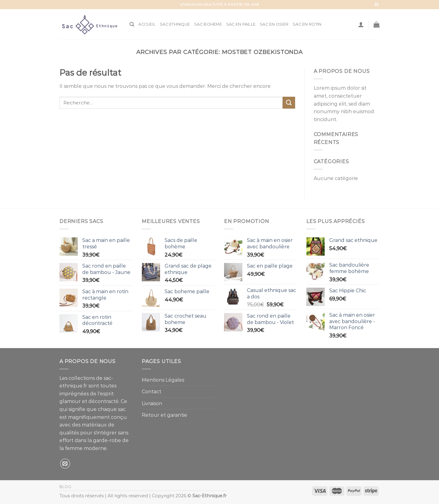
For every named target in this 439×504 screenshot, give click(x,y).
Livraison (152, 403)
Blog (65, 487)
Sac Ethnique (175, 24)
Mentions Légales (163, 380)
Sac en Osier (274, 24)
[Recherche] (132, 24)
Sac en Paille (241, 24)
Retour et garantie (164, 415)
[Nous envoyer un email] (377, 5)
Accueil (147, 24)
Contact (152, 392)
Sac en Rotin (307, 24)
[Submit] (289, 103)
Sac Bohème (208, 24)
